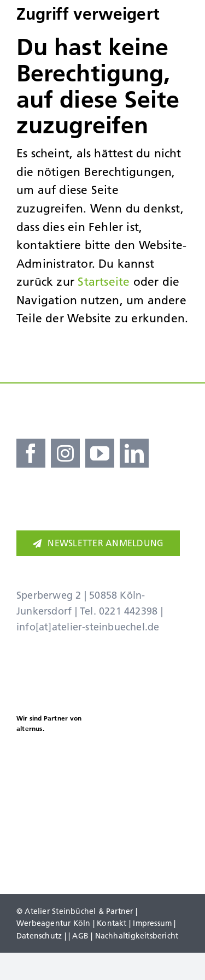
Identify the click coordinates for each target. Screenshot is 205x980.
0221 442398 (128, 611)
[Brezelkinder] (58, 832)
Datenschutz (39, 936)
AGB (80, 936)
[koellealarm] (147, 757)
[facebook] (31, 453)
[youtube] (100, 453)
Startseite (104, 282)
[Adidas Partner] (147, 706)
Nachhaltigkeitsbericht (137, 936)
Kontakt (112, 923)
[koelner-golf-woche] (147, 823)
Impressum (152, 923)
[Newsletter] (98, 543)
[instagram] (65, 453)
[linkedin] (134, 453)
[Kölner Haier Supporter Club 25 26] (45, 761)
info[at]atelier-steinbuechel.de (88, 627)
